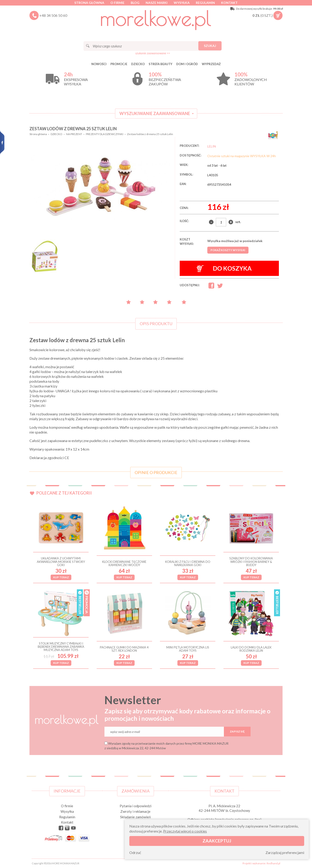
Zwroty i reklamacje (135, 811)
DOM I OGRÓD (187, 64)
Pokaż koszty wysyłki (228, 250)
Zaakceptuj (217, 841)
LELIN (212, 146)
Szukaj (210, 46)
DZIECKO (138, 64)
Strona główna (89, 3)
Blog (135, 3)
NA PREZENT (74, 134)
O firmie (117, 3)
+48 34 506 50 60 (53, 15)
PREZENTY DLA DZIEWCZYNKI (105, 134)
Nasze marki (157, 3)
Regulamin (205, 3)
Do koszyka (224, 268)
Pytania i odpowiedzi (136, 806)
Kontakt (229, 3)
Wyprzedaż (211, 64)
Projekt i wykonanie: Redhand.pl (261, 863)
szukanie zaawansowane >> (153, 53)
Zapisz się (237, 731)
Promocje (119, 64)
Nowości (99, 64)
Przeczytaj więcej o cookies (185, 831)
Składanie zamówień (135, 817)
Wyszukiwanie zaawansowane (155, 113)
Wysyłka (182, 3)
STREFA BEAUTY (160, 64)
